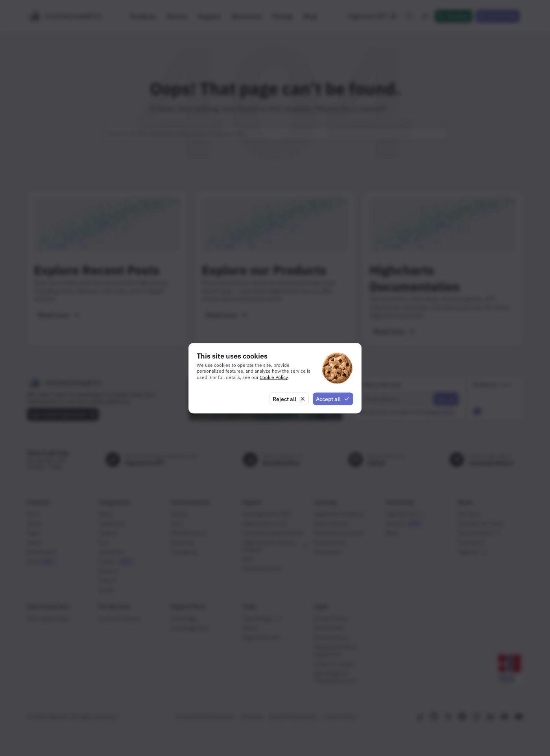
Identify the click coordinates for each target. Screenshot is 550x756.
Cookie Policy (274, 377)
